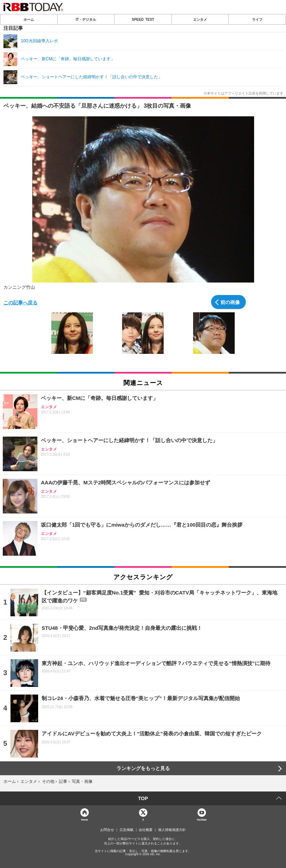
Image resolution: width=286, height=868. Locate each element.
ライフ (257, 19)
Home (85, 819)
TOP (143, 798)
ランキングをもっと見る (143, 768)
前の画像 (230, 302)
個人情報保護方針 (172, 830)
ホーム (29, 19)
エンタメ (200, 19)
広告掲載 (127, 830)
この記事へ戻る (20, 302)
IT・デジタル (86, 19)
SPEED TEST (143, 19)
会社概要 (146, 830)
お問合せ (107, 830)
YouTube (202, 819)
